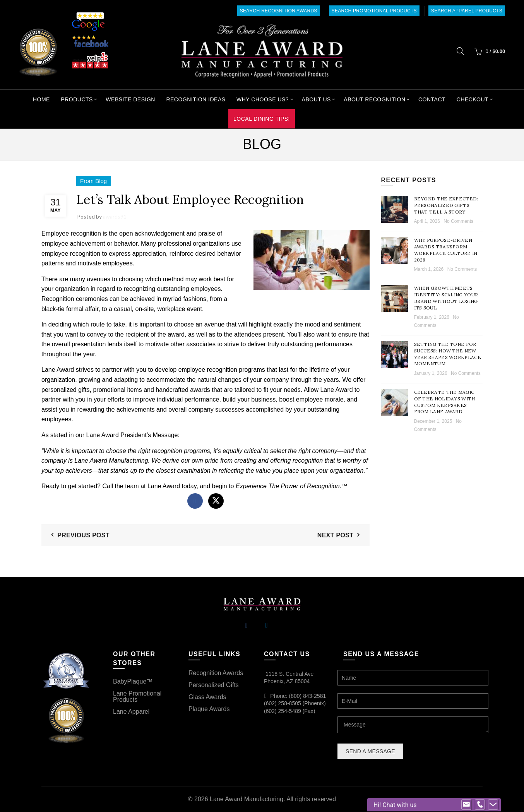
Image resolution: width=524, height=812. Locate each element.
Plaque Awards (209, 709)
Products (77, 99)
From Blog (93, 181)
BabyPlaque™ (133, 681)
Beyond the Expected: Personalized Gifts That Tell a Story (446, 205)
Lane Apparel (131, 712)
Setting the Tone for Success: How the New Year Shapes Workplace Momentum (448, 354)
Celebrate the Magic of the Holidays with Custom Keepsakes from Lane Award (445, 402)
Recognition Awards (216, 673)
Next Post (335, 535)
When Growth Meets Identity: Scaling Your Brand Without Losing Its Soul (446, 298)
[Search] (461, 51)
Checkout (473, 99)
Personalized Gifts (214, 685)
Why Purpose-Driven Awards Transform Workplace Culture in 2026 (446, 250)
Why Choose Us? (263, 99)
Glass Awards (207, 697)
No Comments (458, 221)
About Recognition (374, 99)
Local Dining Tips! (262, 119)
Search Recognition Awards (279, 11)
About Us (316, 99)
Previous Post (83, 535)
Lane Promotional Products (137, 697)
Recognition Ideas (196, 99)
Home (41, 99)
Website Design (130, 99)
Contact (432, 99)
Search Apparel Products (467, 11)
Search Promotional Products (374, 11)
